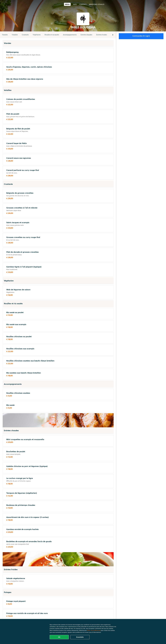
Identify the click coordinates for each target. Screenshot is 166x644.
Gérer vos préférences (94, 630)
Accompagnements (70, 35)
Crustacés (25, 35)
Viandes (5, 35)
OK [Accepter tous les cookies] (59, 637)
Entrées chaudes (86, 35)
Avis (75, 4)
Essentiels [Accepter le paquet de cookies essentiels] (80, 637)
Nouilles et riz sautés (52, 35)
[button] (113, 35)
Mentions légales (97, 4)
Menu (67, 4)
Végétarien (37, 35)
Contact (83, 4)
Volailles (15, 35)
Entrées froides (102, 35)
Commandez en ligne (141, 36)
